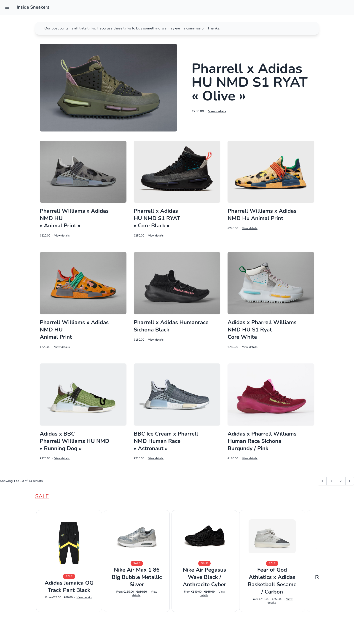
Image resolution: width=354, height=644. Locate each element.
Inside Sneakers (33, 7)
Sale (42, 496)
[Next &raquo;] (350, 481)
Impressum (177, 634)
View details (217, 111)
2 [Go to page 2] (341, 481)
